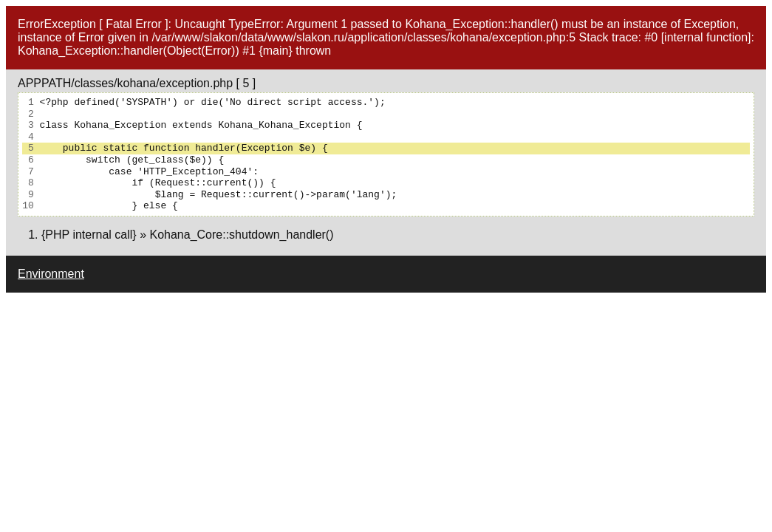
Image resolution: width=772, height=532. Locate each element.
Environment (51, 274)
